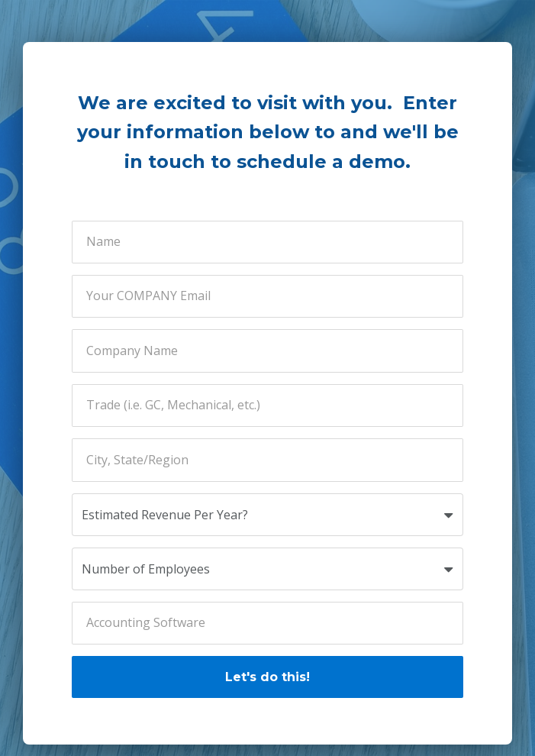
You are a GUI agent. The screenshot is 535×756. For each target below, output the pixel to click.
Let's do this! (267, 677)
